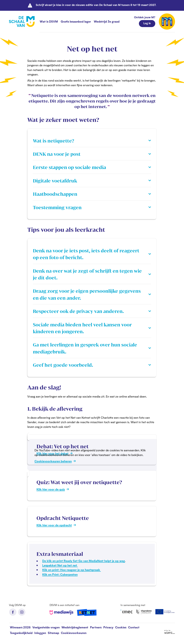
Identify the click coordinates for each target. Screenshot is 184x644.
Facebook (13, 612)
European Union (165, 612)
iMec (127, 612)
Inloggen (40, 633)
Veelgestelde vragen (46, 627)
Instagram (22, 612)
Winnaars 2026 (20, 627)
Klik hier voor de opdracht (54, 525)
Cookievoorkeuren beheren (53, 461)
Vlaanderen (144, 612)
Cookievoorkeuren (74, 633)
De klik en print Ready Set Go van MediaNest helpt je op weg (84, 561)
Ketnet (87, 612)
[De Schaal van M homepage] (22, 22)
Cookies (121, 627)
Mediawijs (61, 612)
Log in (147, 23)
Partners (96, 627)
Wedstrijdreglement (75, 627)
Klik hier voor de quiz (51, 489)
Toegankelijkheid (21, 633)
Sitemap (53, 633)
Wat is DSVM (49, 21)
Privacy (108, 627)
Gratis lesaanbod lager (76, 21)
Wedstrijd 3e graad (107, 21)
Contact (134, 627)
